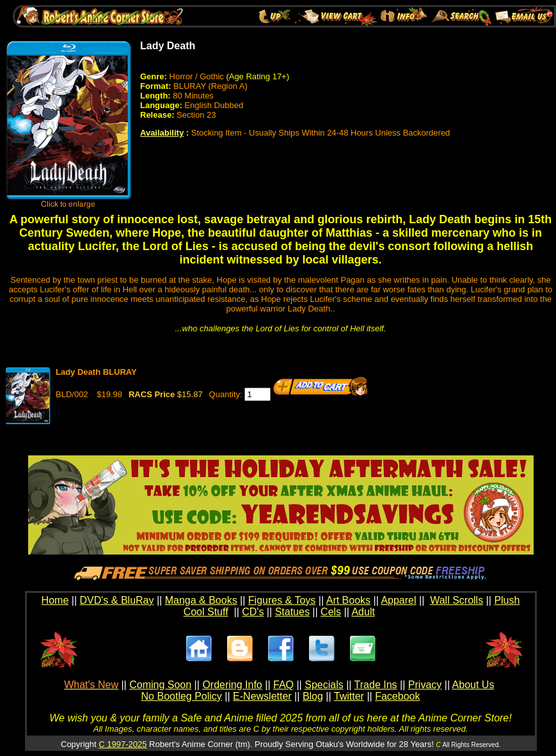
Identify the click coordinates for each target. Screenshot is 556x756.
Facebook (397, 696)
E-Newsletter (262, 696)
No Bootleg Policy (182, 696)
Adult (363, 612)
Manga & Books (201, 600)
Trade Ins (376, 685)
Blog (313, 696)
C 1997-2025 (123, 744)
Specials (324, 685)
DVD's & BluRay (117, 600)
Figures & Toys (282, 600)
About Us (473, 685)
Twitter (349, 696)
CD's (253, 612)
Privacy (425, 685)
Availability (162, 133)
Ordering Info (232, 685)
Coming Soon (160, 685)
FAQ (283, 685)
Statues (292, 612)
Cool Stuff (206, 612)
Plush (507, 600)
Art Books (348, 600)
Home (55, 600)
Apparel (398, 600)
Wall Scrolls (457, 600)
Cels (331, 612)
